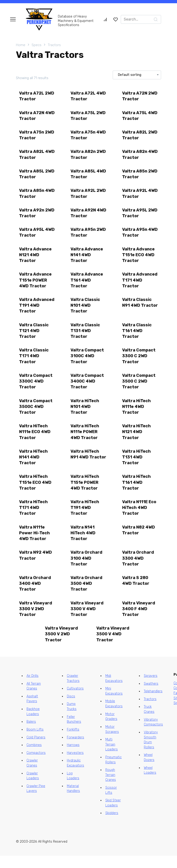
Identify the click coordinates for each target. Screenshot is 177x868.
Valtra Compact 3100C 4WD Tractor (87, 362)
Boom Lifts (35, 742)
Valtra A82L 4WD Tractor (33, 156)
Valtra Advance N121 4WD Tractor (36, 259)
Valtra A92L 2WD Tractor (88, 196)
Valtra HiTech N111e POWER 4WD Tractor (85, 440)
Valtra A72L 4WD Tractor (88, 96)
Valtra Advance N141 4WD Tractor (87, 259)
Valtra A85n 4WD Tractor (33, 196)
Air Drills (32, 688)
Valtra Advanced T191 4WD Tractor (37, 311)
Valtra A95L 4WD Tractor (33, 236)
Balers (31, 734)
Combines (34, 757)
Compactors (36, 765)
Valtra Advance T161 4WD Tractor (87, 285)
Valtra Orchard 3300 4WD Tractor (138, 569)
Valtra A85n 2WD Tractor (140, 176)
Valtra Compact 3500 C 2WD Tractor (139, 388)
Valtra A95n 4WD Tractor (136, 236)
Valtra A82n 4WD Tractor (136, 156)
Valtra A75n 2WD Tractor (37, 136)
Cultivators (75, 701)
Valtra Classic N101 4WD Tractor (86, 311)
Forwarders (75, 750)
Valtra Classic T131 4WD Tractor (86, 336)
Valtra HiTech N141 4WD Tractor (34, 465)
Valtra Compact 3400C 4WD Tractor (87, 388)
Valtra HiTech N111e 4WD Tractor (137, 414)
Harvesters (75, 765)
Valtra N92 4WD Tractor (36, 566)
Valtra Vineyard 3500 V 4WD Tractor (113, 646)
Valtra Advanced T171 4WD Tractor (140, 285)
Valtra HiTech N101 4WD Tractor (85, 414)
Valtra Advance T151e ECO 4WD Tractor (139, 259)
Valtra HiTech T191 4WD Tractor (85, 517)
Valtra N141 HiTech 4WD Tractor (83, 543)
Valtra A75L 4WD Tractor (140, 116)
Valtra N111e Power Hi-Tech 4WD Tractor (35, 543)
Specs (37, 45)
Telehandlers (153, 704)
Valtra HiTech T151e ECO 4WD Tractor (35, 491)
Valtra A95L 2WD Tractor (140, 216)
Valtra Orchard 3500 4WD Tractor (87, 595)
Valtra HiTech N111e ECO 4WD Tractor (35, 440)
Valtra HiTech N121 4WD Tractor (137, 440)
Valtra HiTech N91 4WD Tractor (85, 465)
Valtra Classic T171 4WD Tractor (34, 362)
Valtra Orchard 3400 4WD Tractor (35, 595)
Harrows (73, 757)
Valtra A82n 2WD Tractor (88, 156)
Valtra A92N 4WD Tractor (84, 216)
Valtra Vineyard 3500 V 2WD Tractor (62, 646)
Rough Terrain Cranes (111, 787)
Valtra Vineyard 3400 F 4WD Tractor (139, 620)
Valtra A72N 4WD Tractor (33, 116)
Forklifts (73, 742)
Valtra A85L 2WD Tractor (37, 176)
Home (21, 45)
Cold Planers (36, 750)
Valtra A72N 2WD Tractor (140, 96)
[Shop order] (137, 75)
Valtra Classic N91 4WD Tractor (137, 311)
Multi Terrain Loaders (112, 757)
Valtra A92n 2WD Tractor (37, 216)
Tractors (54, 45)
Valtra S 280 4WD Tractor (136, 592)
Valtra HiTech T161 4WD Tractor (137, 491)
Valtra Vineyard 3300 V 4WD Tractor (87, 620)
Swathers (151, 696)
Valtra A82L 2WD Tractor (140, 136)
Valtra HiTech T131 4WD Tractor (137, 465)
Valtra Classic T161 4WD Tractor (137, 336)
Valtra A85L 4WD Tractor (84, 176)
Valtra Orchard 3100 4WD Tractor (87, 569)
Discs (71, 709)
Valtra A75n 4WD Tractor (88, 136)
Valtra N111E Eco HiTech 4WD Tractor (139, 517)
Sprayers (151, 688)
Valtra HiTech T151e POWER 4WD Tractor (85, 491)
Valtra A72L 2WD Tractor (37, 96)
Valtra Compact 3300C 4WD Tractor (36, 388)
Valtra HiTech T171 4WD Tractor (34, 517)
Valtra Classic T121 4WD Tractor (34, 336)
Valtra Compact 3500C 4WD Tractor (36, 414)
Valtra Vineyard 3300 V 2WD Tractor (36, 620)
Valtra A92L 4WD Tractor (136, 196)
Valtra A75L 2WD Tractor (88, 116)
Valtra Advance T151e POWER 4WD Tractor (36, 285)
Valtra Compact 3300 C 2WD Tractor (139, 362)
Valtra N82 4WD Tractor (139, 540)
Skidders (112, 825)
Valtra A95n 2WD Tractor (88, 236)
